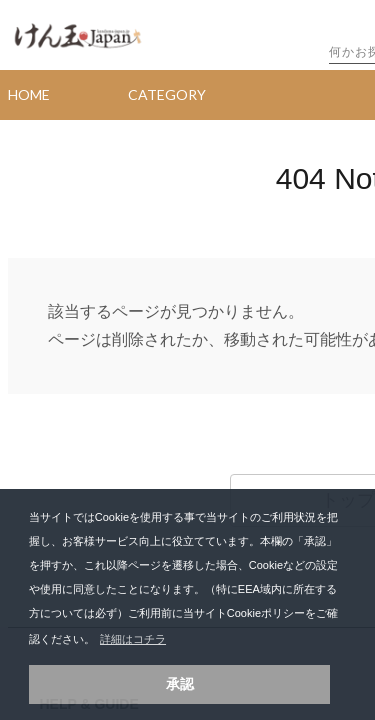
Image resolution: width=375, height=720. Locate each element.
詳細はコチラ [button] (133, 639)
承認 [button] (180, 684)
